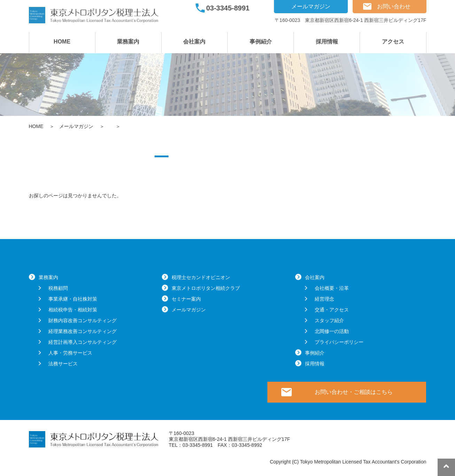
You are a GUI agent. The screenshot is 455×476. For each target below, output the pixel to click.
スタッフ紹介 (329, 320)
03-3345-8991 (228, 8)
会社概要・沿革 (332, 288)
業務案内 (128, 42)
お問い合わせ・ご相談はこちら (354, 392)
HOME (62, 42)
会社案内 (194, 42)
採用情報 (327, 42)
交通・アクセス (332, 310)
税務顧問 (58, 288)
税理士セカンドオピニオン (201, 277)
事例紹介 (261, 42)
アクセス (393, 42)
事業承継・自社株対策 (73, 299)
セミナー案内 (186, 299)
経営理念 (324, 299)
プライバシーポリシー (339, 342)
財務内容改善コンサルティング (83, 320)
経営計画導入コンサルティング (83, 342)
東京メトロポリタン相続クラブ (206, 288)
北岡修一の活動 (332, 331)
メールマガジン (311, 6)
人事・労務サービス (70, 353)
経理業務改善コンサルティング (83, 331)
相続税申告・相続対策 (73, 310)
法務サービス (63, 364)
